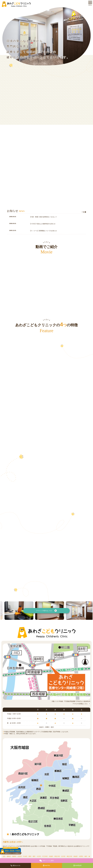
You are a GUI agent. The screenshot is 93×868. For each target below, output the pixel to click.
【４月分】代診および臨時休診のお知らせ (42, 224)
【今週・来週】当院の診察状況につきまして (43, 217)
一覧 (84, 212)
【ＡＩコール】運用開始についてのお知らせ (43, 231)
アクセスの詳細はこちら (81, 704)
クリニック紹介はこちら (46, 611)
